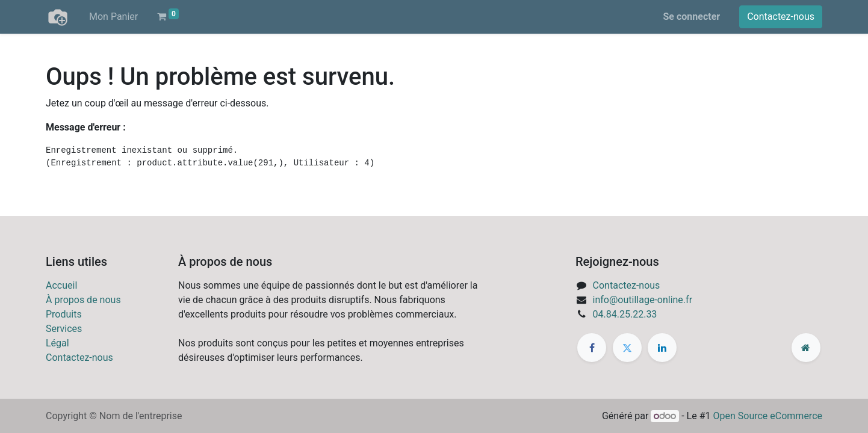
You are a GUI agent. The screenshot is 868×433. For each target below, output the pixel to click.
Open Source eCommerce (767, 416)
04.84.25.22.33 (625, 314)
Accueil (61, 285)
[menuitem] (113, 17)
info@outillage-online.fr (643, 300)
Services (64, 329)
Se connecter (692, 17)
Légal (57, 343)
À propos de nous (83, 300)
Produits (64, 314)
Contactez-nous (781, 17)
